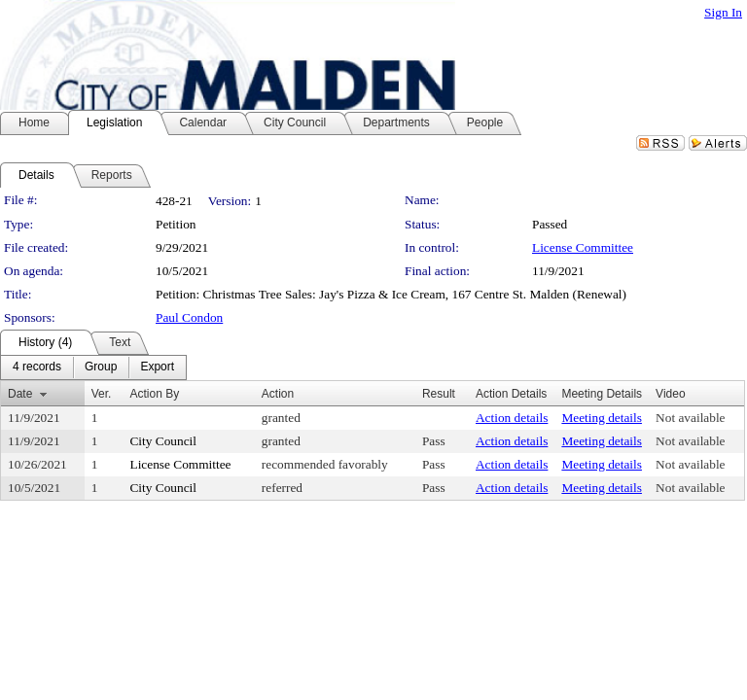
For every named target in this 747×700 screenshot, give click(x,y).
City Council (163, 441)
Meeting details (602, 418)
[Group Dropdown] (101, 367)
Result (439, 394)
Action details (512, 418)
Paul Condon (189, 317)
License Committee (583, 247)
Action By (154, 394)
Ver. (102, 394)
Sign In (723, 12)
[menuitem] (37, 367)
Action (278, 394)
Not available (690, 418)
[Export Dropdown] (157, 367)
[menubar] (93, 367)
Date (20, 394)
